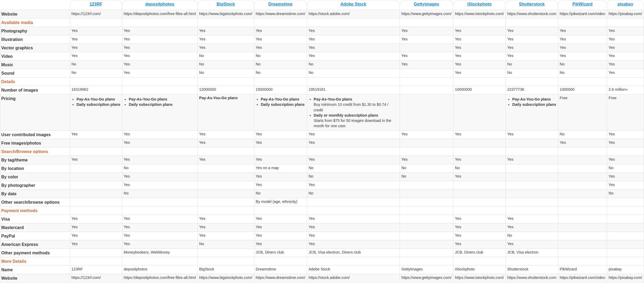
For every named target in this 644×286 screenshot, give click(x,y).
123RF (96, 4)
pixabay (625, 4)
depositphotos (160, 4)
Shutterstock (532, 4)
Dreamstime (280, 4)
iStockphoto (479, 4)
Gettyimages (427, 4)
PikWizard (583, 4)
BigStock (226, 4)
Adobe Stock (353, 4)
